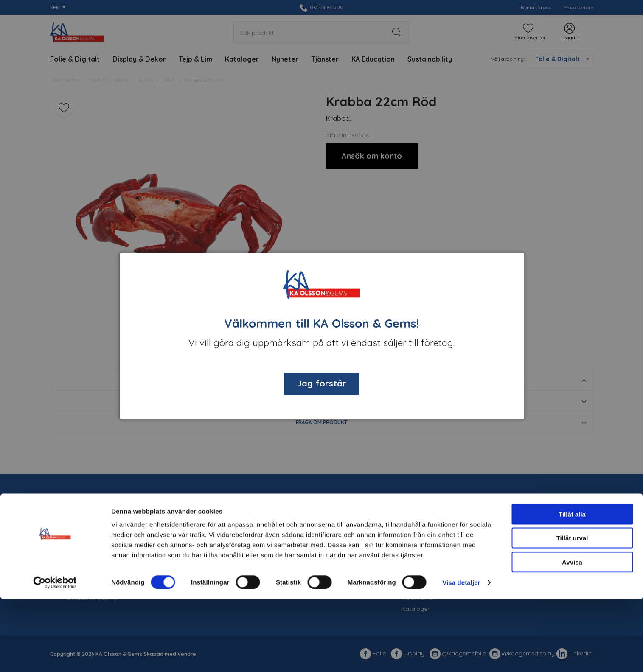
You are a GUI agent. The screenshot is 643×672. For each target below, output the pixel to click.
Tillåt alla (572, 587)
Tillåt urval (572, 611)
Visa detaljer (461, 655)
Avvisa (572, 635)
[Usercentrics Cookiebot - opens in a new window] (55, 655)
